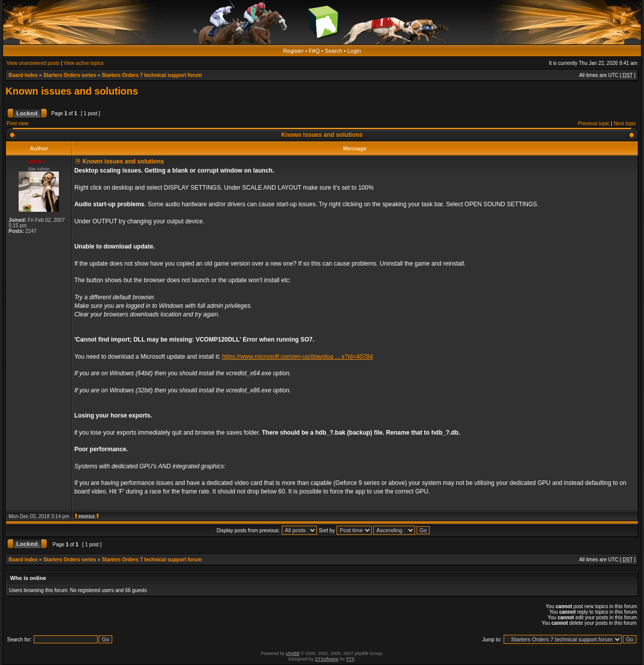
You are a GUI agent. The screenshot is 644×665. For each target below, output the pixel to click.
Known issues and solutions (72, 91)
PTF (350, 659)
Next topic (625, 123)
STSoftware (327, 659)
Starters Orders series (70, 75)
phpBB (293, 653)
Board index (23, 75)
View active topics (84, 63)
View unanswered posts (33, 63)
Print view (17, 123)
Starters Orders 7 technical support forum (152, 75)
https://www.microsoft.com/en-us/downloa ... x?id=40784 (297, 357)
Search (334, 51)
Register (294, 51)
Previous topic (594, 123)
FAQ (314, 51)
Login (354, 51)
